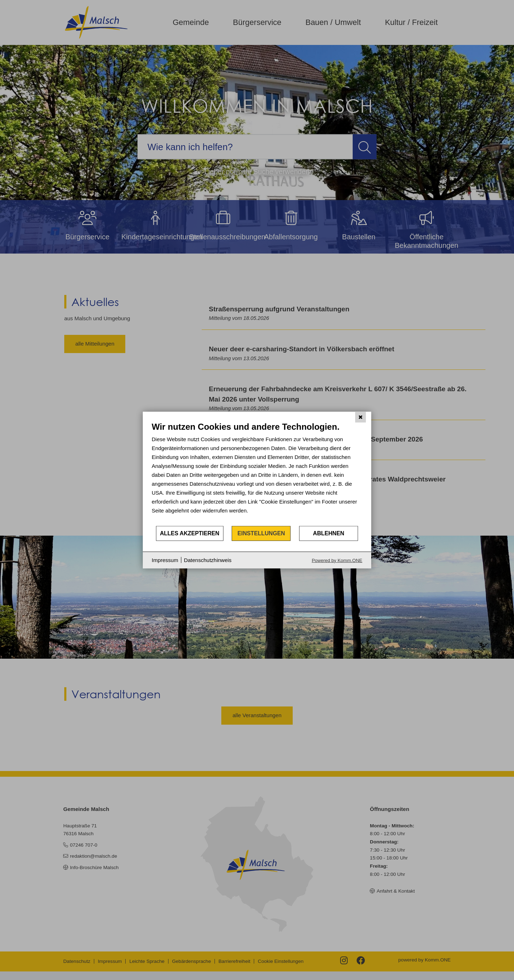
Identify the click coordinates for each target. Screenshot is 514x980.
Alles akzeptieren (190, 533)
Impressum (165, 560)
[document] (257, 473)
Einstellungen (261, 533)
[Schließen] (361, 417)
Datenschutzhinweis (208, 560)
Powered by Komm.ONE (337, 560)
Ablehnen (329, 533)
